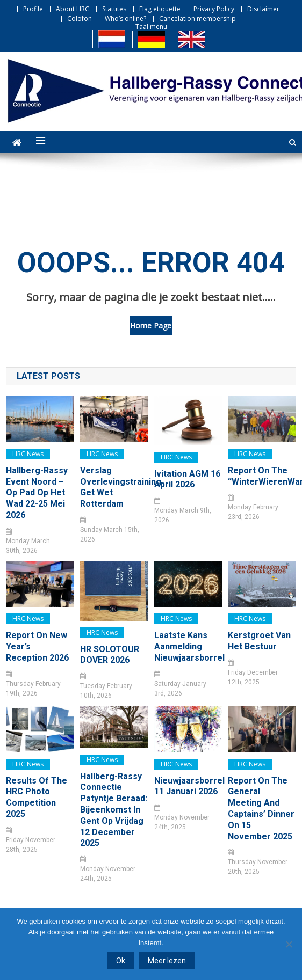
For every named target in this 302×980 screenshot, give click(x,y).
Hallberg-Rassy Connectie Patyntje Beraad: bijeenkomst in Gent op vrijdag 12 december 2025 (114, 810)
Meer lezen (167, 961)
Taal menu (151, 27)
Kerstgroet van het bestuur (259, 641)
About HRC (73, 9)
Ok (121, 961)
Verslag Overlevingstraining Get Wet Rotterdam (114, 487)
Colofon (80, 19)
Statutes (114, 9)
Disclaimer (263, 9)
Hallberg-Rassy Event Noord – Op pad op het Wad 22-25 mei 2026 (37, 493)
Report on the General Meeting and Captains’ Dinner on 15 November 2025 (261, 809)
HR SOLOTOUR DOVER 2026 (110, 655)
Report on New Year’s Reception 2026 (37, 646)
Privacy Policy (214, 9)
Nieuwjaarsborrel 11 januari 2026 (188, 786)
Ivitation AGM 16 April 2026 (187, 479)
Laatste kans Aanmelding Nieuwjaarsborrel (188, 646)
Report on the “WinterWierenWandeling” (262, 476)
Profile (33, 9)
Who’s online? (125, 19)
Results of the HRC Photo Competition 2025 (37, 797)
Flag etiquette (160, 9)
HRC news (28, 454)
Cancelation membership (197, 19)
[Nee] (289, 944)
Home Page (151, 326)
